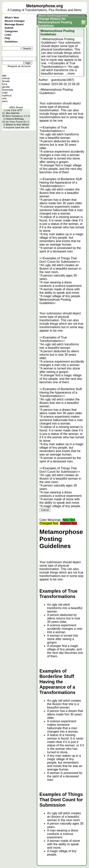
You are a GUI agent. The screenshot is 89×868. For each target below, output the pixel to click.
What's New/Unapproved (53, 16)
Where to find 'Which (17, 125)
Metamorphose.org (45, 6)
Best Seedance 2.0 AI (18, 116)
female (6, 81)
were (5, 101)
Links (8, 35)
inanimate (8, 90)
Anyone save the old (17, 127)
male (5, 93)
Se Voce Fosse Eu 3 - (18, 122)
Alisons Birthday (15, 119)
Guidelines (11, 42)
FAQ (7, 38)
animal (6, 78)
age (4, 75)
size (4, 98)
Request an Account (19, 66)
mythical (7, 96)
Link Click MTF (14, 110)
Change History (49, 19)
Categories (11, 31)
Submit (9, 28)
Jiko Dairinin (13, 113)
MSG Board (16, 107)
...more (70, 74)
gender (6, 87)
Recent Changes (15, 21)
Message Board (14, 24)
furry (5, 84)
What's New (12, 17)
